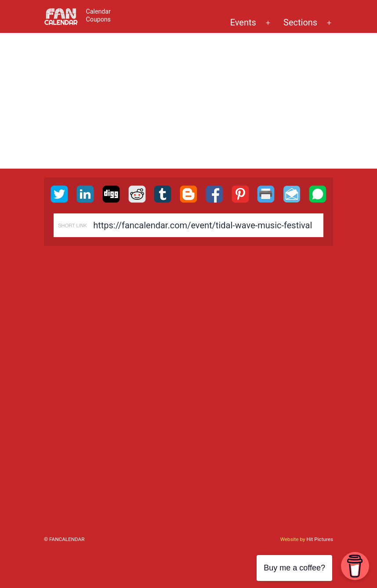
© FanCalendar (64, 539)
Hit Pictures (320, 539)
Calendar (98, 11)
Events (243, 22)
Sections (300, 22)
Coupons (98, 19)
